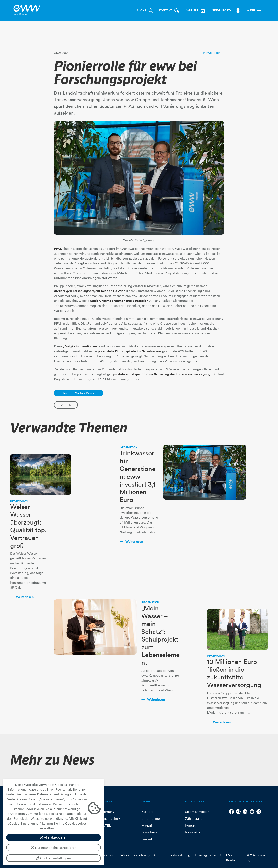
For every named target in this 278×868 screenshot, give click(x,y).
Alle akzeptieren (54, 837)
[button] (254, 11)
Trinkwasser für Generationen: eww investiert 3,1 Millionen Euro (137, 476)
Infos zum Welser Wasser (79, 393)
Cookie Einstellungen (54, 858)
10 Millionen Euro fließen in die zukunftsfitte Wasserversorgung (234, 673)
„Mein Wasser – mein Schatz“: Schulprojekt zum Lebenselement (161, 635)
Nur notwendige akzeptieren (54, 848)
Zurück (66, 405)
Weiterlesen (24, 597)
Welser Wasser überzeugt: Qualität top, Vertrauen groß (28, 526)
